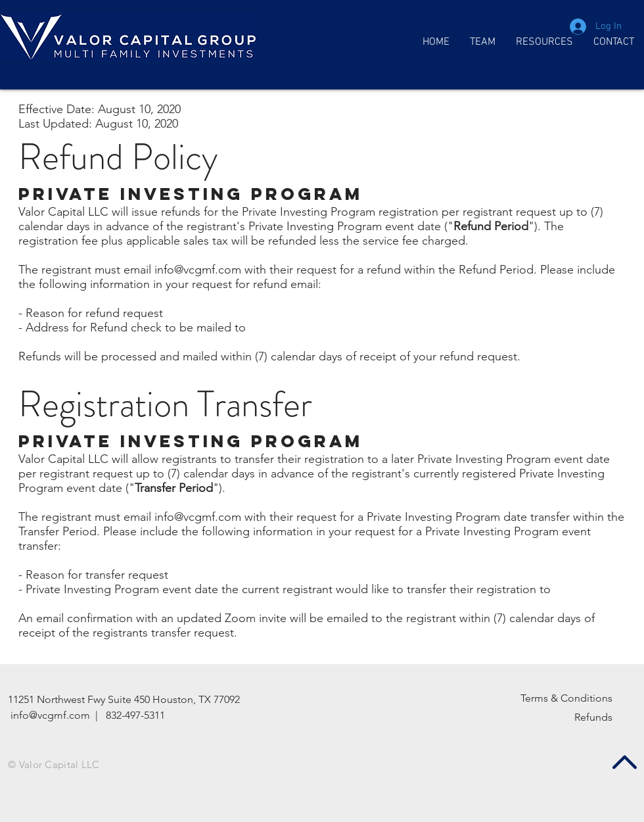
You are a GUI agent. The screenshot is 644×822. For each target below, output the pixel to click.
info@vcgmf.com (198, 270)
